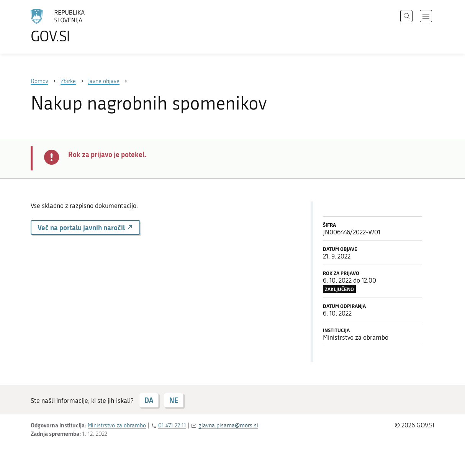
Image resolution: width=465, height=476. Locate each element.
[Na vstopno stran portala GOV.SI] (79, 26)
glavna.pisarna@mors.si (228, 425)
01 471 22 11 (172, 425)
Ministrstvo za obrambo (117, 425)
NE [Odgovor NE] (174, 400)
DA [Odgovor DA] (149, 400)
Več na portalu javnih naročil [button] (85, 227)
